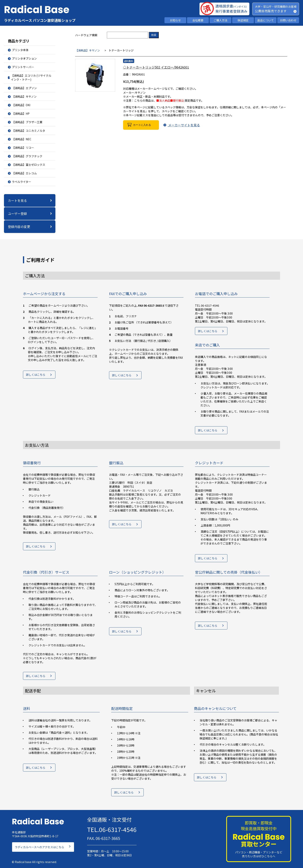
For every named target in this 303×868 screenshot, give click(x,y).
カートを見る (17, 200)
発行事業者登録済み (231, 11)
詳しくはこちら (36, 376)
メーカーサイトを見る (183, 125)
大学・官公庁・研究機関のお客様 (276, 7)
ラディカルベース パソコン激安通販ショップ (40, 20)
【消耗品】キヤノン (88, 50)
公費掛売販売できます (271, 11)
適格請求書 (231, 6)
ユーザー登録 (17, 214)
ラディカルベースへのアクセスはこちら (39, 845)
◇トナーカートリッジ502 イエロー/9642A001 (156, 67)
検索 (154, 35)
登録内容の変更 (19, 227)
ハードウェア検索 (86, 35)
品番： (127, 74)
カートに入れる (142, 125)
